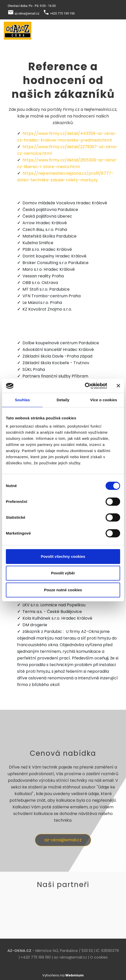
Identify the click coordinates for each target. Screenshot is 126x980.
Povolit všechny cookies (63, 556)
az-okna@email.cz (27, 14)
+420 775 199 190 (62, 14)
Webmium (74, 975)
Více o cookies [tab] (104, 400)
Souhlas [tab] (22, 400)
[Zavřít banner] (118, 386)
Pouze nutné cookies (63, 590)
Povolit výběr (63, 573)
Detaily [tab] (63, 400)
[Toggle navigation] (116, 31)
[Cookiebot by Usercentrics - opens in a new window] (85, 386)
